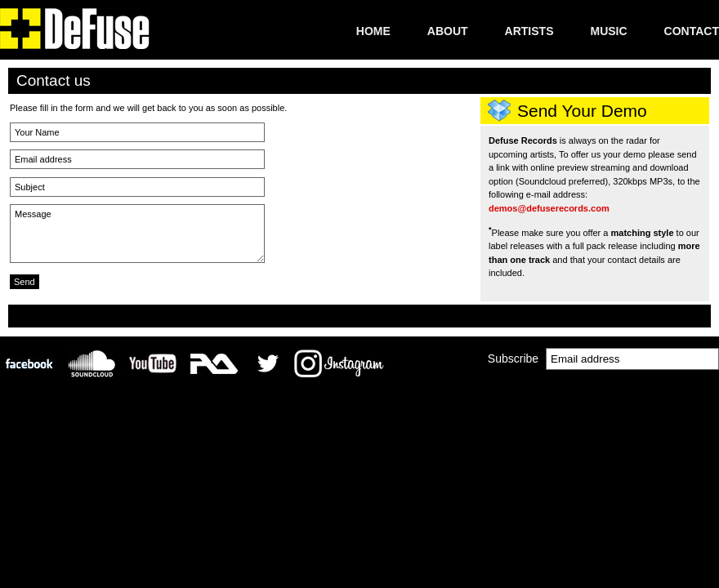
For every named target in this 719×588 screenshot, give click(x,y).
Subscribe (513, 359)
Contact (692, 31)
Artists (529, 31)
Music (608, 31)
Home (373, 31)
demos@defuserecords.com (549, 208)
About (448, 31)
